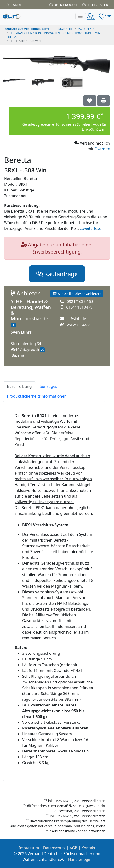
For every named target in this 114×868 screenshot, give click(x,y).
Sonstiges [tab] (49, 386)
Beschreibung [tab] (19, 386)
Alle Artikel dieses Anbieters (77, 294)
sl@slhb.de (76, 319)
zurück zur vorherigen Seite (27, 29)
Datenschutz (54, 848)
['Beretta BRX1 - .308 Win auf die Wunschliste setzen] (90, 101)
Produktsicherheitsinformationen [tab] (37, 396)
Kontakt (89, 848)
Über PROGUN (63, 5)
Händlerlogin (80, 859)
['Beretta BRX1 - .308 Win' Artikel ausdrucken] (103, 101)
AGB (74, 848)
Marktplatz (86, 29)
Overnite (102, 149)
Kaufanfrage (57, 274)
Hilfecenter (95, 5)
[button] (105, 16)
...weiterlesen (92, 228)
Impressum (29, 848)
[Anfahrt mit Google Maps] (42, 350)
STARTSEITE (66, 29)
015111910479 (79, 307)
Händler (16, 5)
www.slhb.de (78, 324)
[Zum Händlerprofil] (13, 325)
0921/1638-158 (80, 301)
